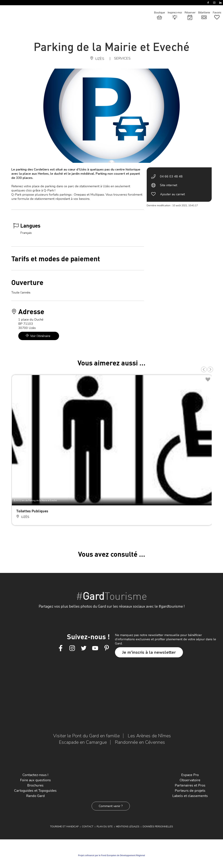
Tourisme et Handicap (64, 827)
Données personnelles (158, 827)
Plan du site (105, 827)
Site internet (169, 185)
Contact (88, 827)
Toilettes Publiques (32, 511)
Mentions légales (128, 827)
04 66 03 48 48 (171, 176)
